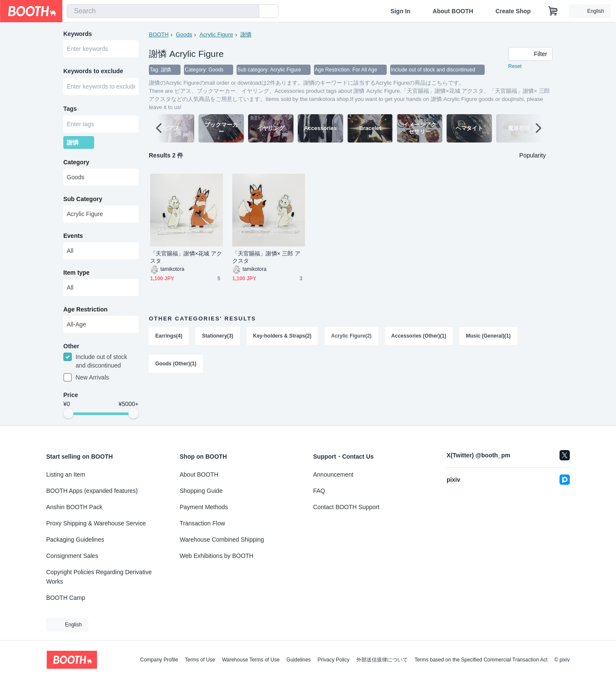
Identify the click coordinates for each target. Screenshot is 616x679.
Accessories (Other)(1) (419, 336)
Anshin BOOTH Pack (74, 507)
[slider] (68, 416)
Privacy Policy (333, 660)
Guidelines (299, 660)
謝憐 (246, 34)
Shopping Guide (201, 491)
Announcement (333, 474)
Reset (515, 67)
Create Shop (513, 11)
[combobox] (163, 11)
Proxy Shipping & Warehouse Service (96, 523)
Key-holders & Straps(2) (283, 336)
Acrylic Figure (216, 34)
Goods (184, 34)
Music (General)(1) (489, 336)
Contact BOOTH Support (346, 507)
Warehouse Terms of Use (251, 660)
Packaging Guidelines (75, 540)
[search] (251, 12)
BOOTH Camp (66, 598)
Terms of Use (200, 660)
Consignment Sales (72, 556)
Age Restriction (85, 311)
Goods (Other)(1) (176, 365)
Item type (76, 274)
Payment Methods (204, 507)
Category (76, 164)
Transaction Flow (202, 523)
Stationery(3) (218, 336)
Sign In (401, 11)
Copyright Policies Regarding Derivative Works (99, 577)
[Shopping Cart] (553, 11)
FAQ (319, 491)
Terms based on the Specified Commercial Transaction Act (481, 660)
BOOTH (159, 34)
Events (73, 237)
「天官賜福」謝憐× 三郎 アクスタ (266, 258)
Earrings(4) (169, 336)
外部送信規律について (382, 660)
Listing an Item (66, 474)
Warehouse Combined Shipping (222, 540)
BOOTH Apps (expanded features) (92, 491)
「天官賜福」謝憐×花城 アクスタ (186, 258)
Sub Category (83, 201)
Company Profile (159, 660)
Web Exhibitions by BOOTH (216, 556)
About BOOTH (453, 11)
